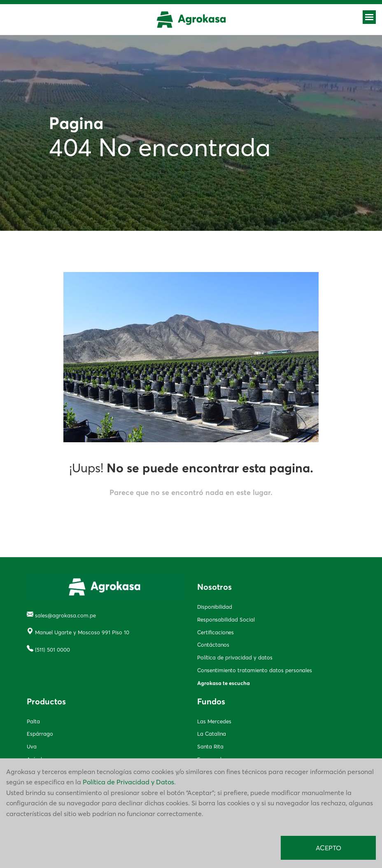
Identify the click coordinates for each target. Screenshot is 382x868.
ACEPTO (328, 848)
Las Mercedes (214, 721)
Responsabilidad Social (226, 619)
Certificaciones (215, 632)
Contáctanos (213, 645)
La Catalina (212, 734)
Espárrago (40, 734)
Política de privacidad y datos (235, 657)
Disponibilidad (215, 607)
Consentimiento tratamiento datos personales (255, 670)
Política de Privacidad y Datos (128, 782)
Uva (32, 746)
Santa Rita (210, 746)
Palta (33, 721)
